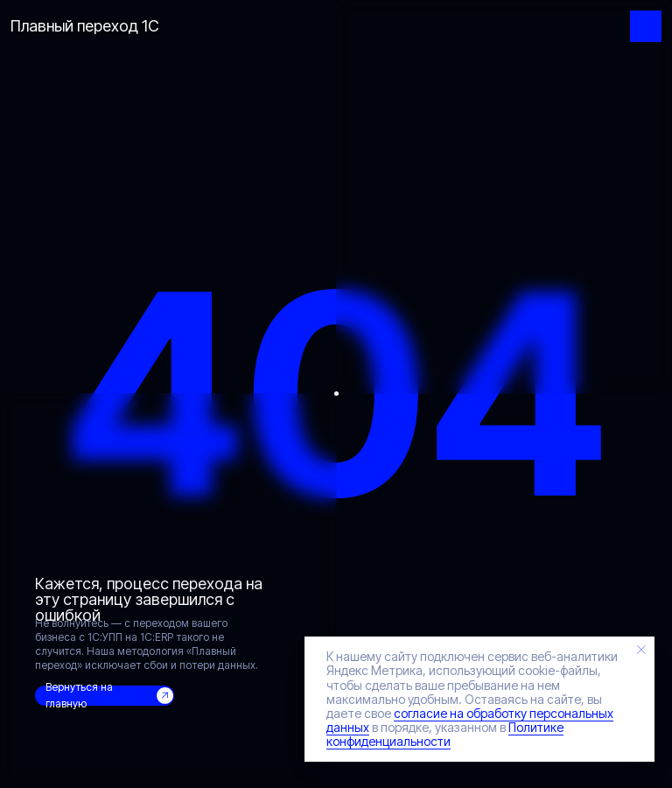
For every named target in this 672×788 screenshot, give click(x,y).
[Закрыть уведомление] (641, 650)
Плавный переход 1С (85, 26)
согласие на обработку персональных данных (470, 720)
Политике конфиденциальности (445, 734)
